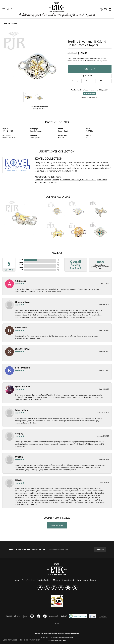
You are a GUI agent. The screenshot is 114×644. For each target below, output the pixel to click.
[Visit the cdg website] (39, 616)
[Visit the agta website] (57, 624)
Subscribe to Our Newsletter (27, 550)
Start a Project (44, 580)
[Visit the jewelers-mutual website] (54, 616)
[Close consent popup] (49, 640)
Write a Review (57, 525)
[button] (8, 9)
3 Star (21, 265)
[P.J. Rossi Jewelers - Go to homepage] (57, 569)
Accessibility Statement (71, 633)
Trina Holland (22, 410)
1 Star (21, 270)
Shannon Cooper (23, 302)
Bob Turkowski (22, 368)
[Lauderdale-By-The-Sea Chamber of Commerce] (78, 616)
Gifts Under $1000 (88, 180)
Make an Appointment (64, 580)
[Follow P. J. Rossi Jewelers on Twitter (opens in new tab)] (47, 588)
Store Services (28, 580)
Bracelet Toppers (10, 23)
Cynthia (19, 457)
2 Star (21, 267)
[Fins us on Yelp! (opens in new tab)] (75, 588)
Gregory (19, 433)
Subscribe (100, 549)
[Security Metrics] (93, 616)
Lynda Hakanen (23, 387)
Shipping (75, 81)
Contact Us (95, 580)
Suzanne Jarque (23, 349)
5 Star (21, 260)
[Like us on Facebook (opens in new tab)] (40, 588)
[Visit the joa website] (25, 616)
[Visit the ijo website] (9, 616)
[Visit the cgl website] (45, 616)
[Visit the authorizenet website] (32, 616)
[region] (34, 59)
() (58, 260)
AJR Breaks (20, 281)
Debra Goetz (21, 328)
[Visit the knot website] (64, 616)
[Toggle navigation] (3, 9)
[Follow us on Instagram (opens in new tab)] (61, 588)
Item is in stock (90, 94)
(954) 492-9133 (39, 109)
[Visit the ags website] (103, 616)
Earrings (55, 180)
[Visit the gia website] (17, 616)
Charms (47, 180)
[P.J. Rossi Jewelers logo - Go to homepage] (57, 9)
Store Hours (82, 580)
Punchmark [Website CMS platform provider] (62, 641)
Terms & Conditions (58, 633)
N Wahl (19, 480)
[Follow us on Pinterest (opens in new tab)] (54, 588)
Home (17, 580)
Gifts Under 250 (50, 182)
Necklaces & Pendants (70, 180)
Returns (89, 81)
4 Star (21, 262)
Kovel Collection (64, 131)
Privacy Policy (48, 633)
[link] (12, 9)
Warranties (104, 81)
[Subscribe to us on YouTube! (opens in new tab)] (68, 588)
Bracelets (39, 180)
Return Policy (39, 633)
